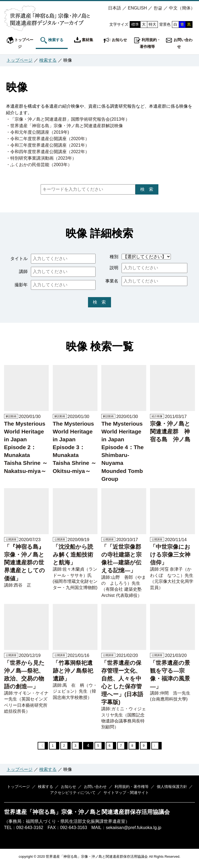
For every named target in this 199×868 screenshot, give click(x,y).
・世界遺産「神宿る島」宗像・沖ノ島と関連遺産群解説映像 (64, 126)
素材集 (84, 40)
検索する (52, 40)
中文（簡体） (182, 8)
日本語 (115, 8)
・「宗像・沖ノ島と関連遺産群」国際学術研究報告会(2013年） (68, 119)
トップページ (20, 43)
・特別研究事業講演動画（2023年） (41, 158)
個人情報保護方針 (167, 790)
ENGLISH (137, 8)
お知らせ (115, 40)
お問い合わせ (179, 43)
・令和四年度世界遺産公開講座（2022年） (48, 152)
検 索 (147, 189)
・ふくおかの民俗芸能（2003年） (39, 165)
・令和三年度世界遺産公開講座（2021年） (48, 145)
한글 (158, 8)
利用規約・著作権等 (147, 43)
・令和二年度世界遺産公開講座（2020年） (48, 139)
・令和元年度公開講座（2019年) (37, 132)
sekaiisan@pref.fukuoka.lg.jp (134, 831)
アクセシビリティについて (74, 796)
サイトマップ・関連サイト (125, 796)
